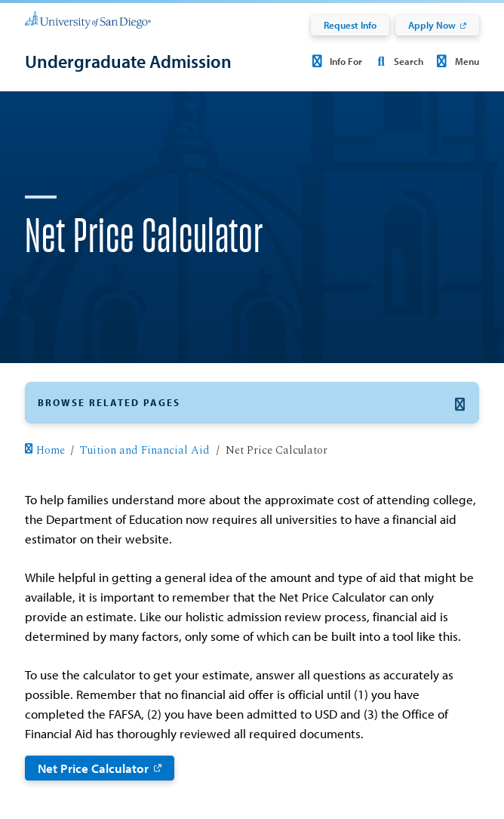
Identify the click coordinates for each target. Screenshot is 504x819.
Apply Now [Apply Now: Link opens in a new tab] (432, 25)
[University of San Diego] (88, 19)
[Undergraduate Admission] (128, 61)
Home (45, 451)
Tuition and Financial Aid (145, 451)
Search (398, 61)
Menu (455, 61)
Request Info (350, 25)
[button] (252, 403)
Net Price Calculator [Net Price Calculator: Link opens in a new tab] (93, 768)
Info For (335, 61)
